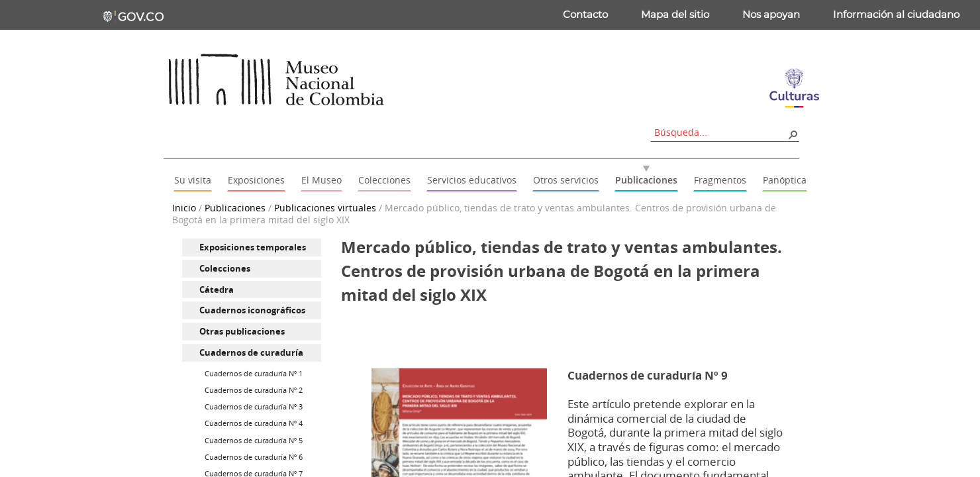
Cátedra (217, 290)
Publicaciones (235, 208)
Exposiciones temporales (253, 247)
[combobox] (720, 132)
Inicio (184, 208)
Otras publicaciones (242, 331)
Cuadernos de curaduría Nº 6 (254, 457)
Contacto (585, 14)
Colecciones (225, 268)
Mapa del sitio (675, 14)
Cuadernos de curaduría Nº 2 (254, 390)
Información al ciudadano (896, 14)
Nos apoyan (771, 14)
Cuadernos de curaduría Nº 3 (254, 406)
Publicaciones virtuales (325, 208)
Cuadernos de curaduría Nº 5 (254, 440)
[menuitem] (252, 247)
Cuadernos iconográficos (252, 310)
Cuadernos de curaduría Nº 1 (254, 373)
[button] (793, 134)
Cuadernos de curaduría (251, 352)
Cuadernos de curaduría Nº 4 (254, 423)
